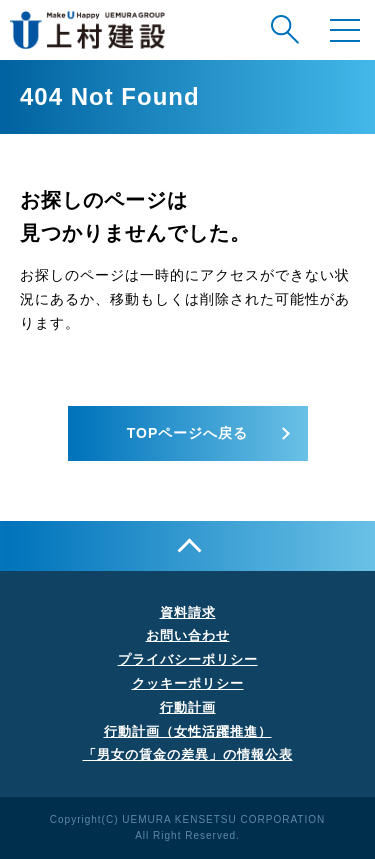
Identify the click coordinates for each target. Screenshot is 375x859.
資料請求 (188, 612)
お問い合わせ (188, 635)
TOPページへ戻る (188, 433)
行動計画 (188, 707)
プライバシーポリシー (188, 659)
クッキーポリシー (188, 683)
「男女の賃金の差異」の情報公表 (188, 754)
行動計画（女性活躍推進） (188, 731)
